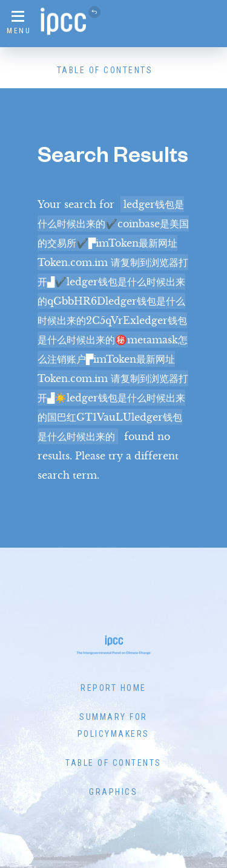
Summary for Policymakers (113, 725)
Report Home (113, 688)
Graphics (113, 792)
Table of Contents (105, 70)
